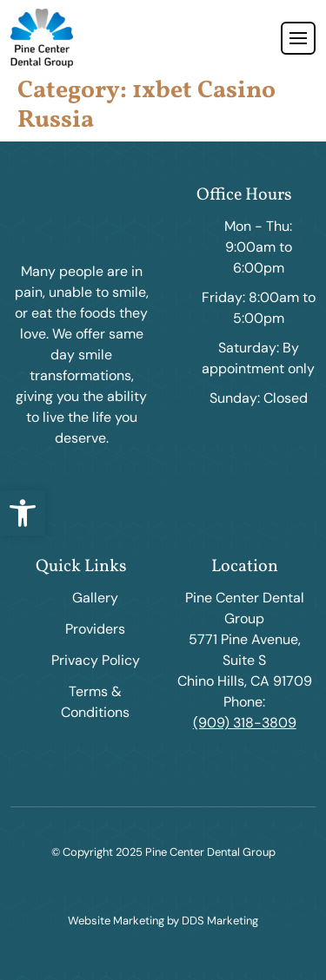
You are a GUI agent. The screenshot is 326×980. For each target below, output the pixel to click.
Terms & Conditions (95, 702)
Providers (95, 629)
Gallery (95, 598)
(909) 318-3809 (245, 723)
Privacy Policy (96, 660)
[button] (23, 513)
